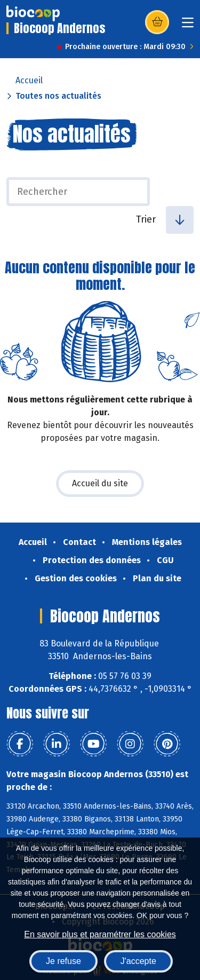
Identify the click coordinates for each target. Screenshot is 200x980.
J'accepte (138, 961)
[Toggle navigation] (188, 26)
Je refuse (63, 961)
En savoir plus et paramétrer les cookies (100, 934)
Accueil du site (100, 483)
